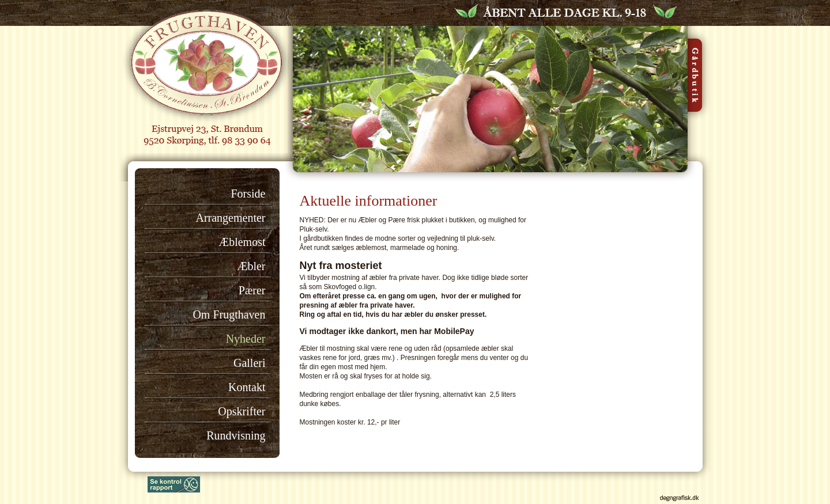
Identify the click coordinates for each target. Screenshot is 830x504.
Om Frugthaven (229, 314)
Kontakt (247, 387)
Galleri (250, 363)
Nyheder (246, 339)
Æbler (252, 266)
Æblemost (242, 242)
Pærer (252, 290)
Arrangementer (230, 218)
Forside (248, 194)
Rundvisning (236, 435)
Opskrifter (242, 411)
